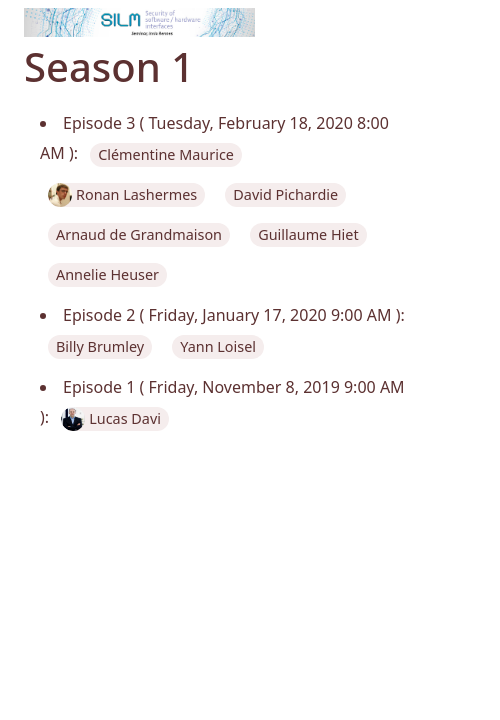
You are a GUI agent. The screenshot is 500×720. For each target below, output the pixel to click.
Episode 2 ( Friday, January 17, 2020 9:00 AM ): (234, 315)
